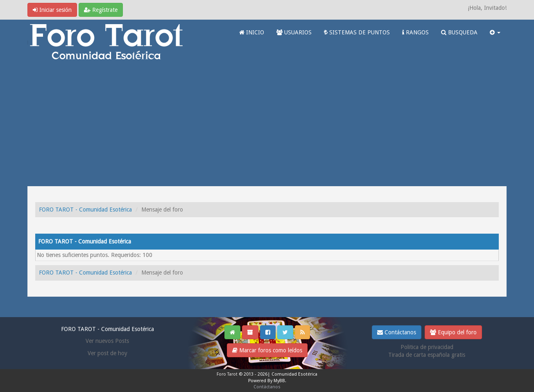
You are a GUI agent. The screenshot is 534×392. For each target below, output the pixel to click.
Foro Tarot (227, 374)
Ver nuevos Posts (107, 341)
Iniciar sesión (52, 10)
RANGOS (415, 32)
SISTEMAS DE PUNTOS (357, 32)
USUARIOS (294, 32)
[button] (495, 32)
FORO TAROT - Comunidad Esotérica (85, 210)
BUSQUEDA (459, 32)
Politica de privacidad (427, 347)
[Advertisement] (267, 125)
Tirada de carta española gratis (427, 355)
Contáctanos (397, 332)
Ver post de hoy (107, 353)
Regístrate (101, 10)
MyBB (279, 381)
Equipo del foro (453, 332)
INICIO (252, 32)
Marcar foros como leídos (267, 350)
